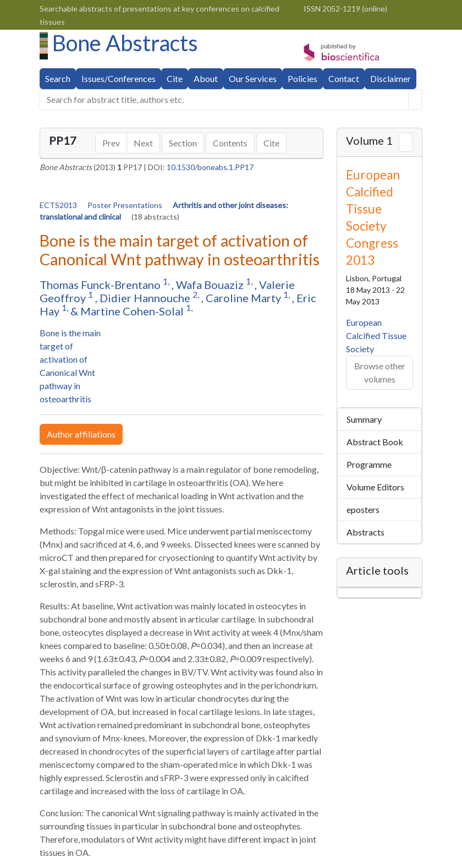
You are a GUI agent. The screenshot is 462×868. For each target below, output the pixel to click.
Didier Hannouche (146, 298)
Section (183, 143)
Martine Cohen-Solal (133, 311)
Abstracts (365, 532)
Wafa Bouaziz (211, 285)
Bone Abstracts (125, 43)
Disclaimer (391, 78)
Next (143, 143)
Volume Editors (375, 487)
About (206, 78)
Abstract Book (375, 442)
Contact (344, 78)
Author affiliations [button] (81, 434)
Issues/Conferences (119, 78)
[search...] (224, 100)
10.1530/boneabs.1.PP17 (210, 167)
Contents (230, 143)
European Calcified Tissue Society (376, 335)
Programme (369, 464)
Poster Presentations (126, 205)
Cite (175, 78)
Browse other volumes (380, 372)
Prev (111, 143)
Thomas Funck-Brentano (101, 285)
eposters (363, 509)
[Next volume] (406, 143)
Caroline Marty (244, 298)
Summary (364, 419)
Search (58, 78)
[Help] (415, 100)
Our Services (253, 78)
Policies (302, 78)
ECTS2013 (59, 205)
